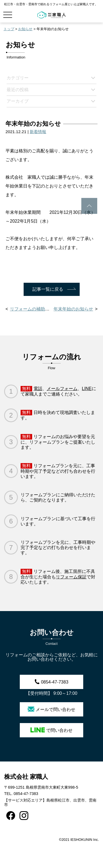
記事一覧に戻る (48, 289)
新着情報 (38, 132)
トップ (9, 29)
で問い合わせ (51, 730)
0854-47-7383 (51, 682)
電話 (38, 389)
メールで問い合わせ (51, 709)
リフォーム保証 (71, 577)
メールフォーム (62, 389)
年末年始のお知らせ (73, 309)
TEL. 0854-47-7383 (21, 794)
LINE (87, 389)
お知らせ (25, 29)
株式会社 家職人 (26, 777)
